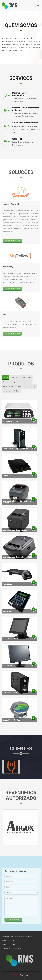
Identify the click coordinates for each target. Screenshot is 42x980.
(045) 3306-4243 (8, 942)
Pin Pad (16, 391)
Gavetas (6, 382)
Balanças (14, 377)
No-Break (32, 386)
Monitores (22, 386)
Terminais (7, 391)
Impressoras (17, 382)
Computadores (26, 377)
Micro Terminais (9, 386)
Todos (6, 377)
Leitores (28, 382)
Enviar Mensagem (15, 919)
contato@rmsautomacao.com (13, 950)
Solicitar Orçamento (11, 241)
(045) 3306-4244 (8, 946)
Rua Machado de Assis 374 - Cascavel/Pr (17, 938)
